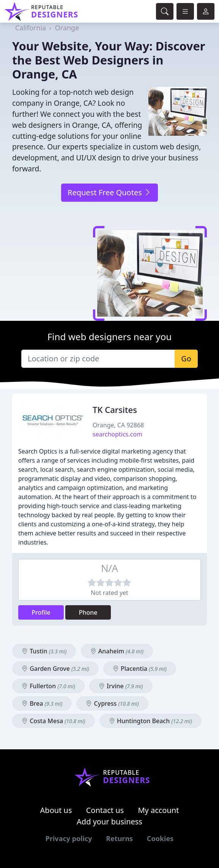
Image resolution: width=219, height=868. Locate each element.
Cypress (112, 703)
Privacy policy (69, 838)
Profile (41, 612)
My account (158, 810)
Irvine (121, 686)
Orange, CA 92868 (118, 425)
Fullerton (48, 686)
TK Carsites (115, 410)
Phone (88, 612)
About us (56, 810)
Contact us (105, 810)
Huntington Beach (150, 721)
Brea (42, 703)
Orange (67, 28)
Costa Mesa (54, 721)
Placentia (140, 669)
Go (186, 359)
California (31, 28)
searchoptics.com (117, 434)
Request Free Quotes (109, 192)
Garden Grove (55, 669)
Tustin (44, 651)
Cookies (160, 838)
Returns (119, 838)
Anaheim (117, 651)
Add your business (109, 822)
